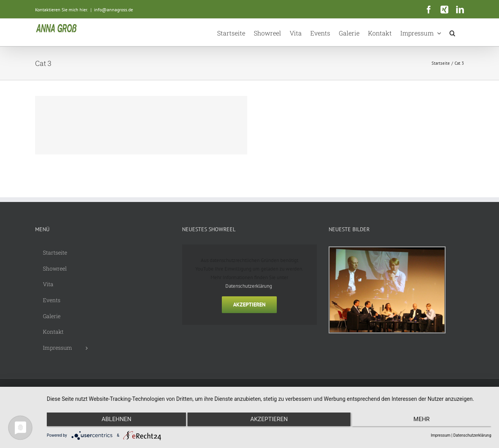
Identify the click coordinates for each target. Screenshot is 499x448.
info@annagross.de (113, 10)
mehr (425, 421)
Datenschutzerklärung (249, 286)
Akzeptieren (249, 305)
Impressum (441, 435)
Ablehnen (113, 421)
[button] (452, 32)
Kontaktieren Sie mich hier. (62, 10)
